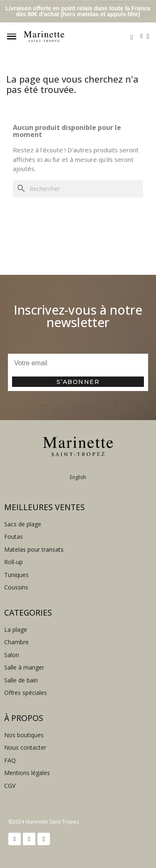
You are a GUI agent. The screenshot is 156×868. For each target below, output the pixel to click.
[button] (132, 37)
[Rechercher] (78, 189)
